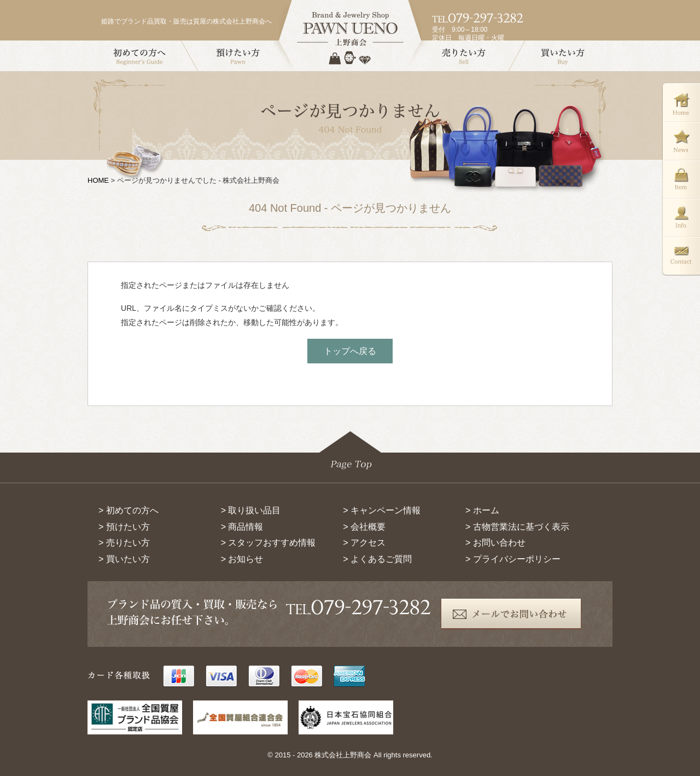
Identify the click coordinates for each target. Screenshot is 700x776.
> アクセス (364, 543)
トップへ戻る (350, 351)
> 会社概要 (364, 527)
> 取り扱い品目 (251, 510)
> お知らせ (242, 559)
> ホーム (482, 510)
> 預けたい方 (124, 527)
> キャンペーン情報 (382, 510)
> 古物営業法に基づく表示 (517, 527)
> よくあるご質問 (377, 559)
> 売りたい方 (124, 543)
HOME (98, 180)
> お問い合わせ (495, 543)
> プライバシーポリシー (513, 559)
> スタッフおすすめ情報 (269, 543)
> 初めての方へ (129, 510)
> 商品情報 (242, 527)
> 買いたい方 (124, 559)
